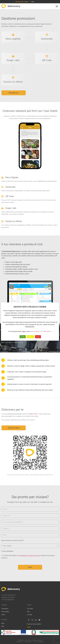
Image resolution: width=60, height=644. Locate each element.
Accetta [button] (23, 337)
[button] (57, 6)
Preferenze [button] (30, 337)
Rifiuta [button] (38, 337)
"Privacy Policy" (35, 331)
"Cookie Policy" (47, 331)
